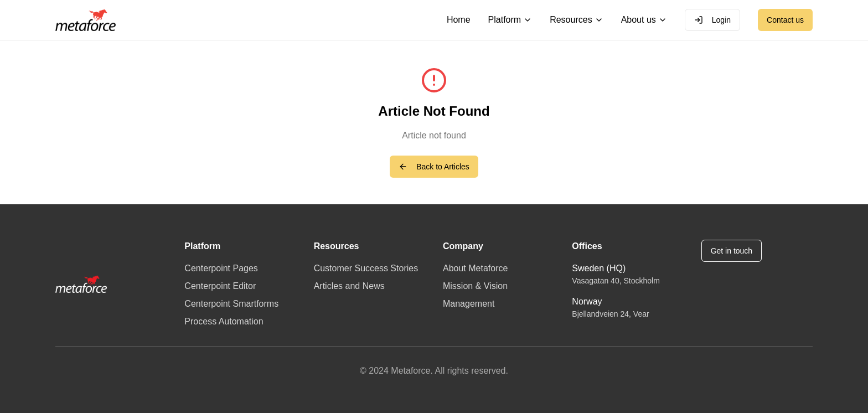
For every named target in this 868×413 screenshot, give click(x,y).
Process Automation (224, 321)
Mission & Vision (475, 286)
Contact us (785, 20)
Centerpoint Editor (220, 286)
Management (469, 304)
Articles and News (349, 286)
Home (459, 20)
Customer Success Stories (366, 268)
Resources (576, 20)
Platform (510, 20)
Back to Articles (434, 167)
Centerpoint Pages (221, 268)
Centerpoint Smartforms (231, 304)
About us (644, 20)
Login (712, 20)
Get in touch (732, 251)
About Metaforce (475, 268)
